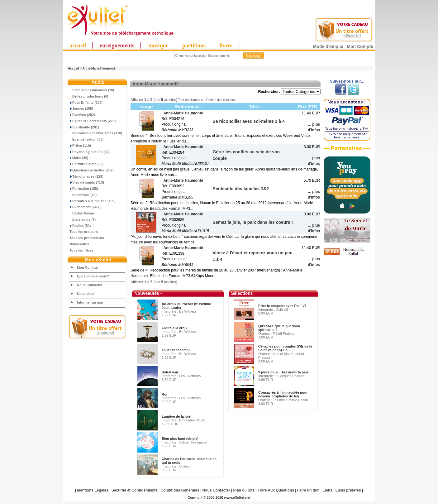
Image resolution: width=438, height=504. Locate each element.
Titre (254, 106)
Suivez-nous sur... (347, 81)
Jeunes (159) (81, 108)
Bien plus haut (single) (180, 439)
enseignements (117, 46)
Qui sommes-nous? (93, 276)
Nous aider (86, 294)
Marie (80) (79, 158)
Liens (328, 490)
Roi (164, 394)
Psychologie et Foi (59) (90, 152)
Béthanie (169, 130)
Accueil (74, 68)
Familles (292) (82, 115)
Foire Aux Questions (276, 490)
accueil (78, 46)
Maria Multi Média (177, 164)
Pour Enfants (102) (86, 103)
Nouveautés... (81, 244)
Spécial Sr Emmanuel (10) (92, 90)
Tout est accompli (176, 350)
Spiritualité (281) (84, 127)
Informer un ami (90, 302)
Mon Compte (360, 46)
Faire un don (308, 490)
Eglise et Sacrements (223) (93, 121)
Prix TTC (307, 106)
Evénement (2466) (86, 207)
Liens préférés (348, 490)
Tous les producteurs (87, 238)
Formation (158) (84, 189)
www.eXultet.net (237, 497)
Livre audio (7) (83, 219)
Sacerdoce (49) (83, 195)
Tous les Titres (81, 250)
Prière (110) (80, 146)
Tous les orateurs (84, 232)
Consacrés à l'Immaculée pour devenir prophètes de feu (283, 394)
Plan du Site (244, 490)
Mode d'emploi (328, 46)
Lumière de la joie (176, 416)
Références (187, 106)
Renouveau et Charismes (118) (96, 133)
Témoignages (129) (86, 176)
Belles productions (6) (89, 96)
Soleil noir (170, 372)
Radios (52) (80, 226)
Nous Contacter (90, 285)
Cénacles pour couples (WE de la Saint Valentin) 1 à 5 (285, 348)
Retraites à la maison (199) (93, 201)
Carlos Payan (82, 213)
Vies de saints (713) (87, 182)
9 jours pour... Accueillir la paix (283, 372)
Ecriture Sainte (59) (86, 164)
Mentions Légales (93, 490)
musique (158, 46)
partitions (194, 46)
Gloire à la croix (175, 328)
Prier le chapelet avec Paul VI (282, 306)
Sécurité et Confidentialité (135, 490)
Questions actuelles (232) (92, 170)
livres (226, 46)
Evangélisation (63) (86, 139)
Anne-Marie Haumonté (99, 68)
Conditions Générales (180, 490)
